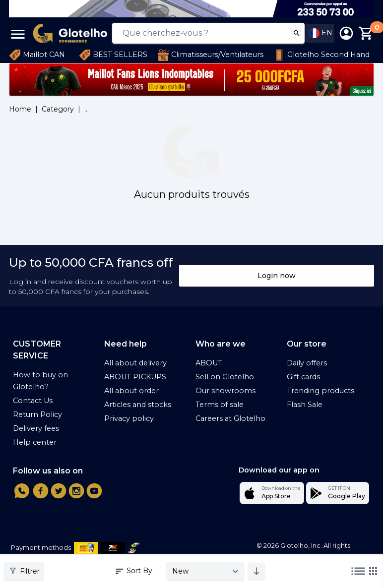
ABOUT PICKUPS (135, 377)
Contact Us (33, 401)
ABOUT (209, 363)
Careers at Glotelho (230, 418)
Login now (277, 276)
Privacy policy (129, 418)
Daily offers (307, 363)
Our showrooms (225, 391)
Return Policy (37, 414)
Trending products (320, 391)
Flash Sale (305, 405)
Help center (35, 442)
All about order (131, 391)
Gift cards (303, 377)
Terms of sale (220, 405)
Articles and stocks (138, 405)
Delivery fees (36, 428)
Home (20, 109)
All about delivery (135, 363)
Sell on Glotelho (225, 377)
